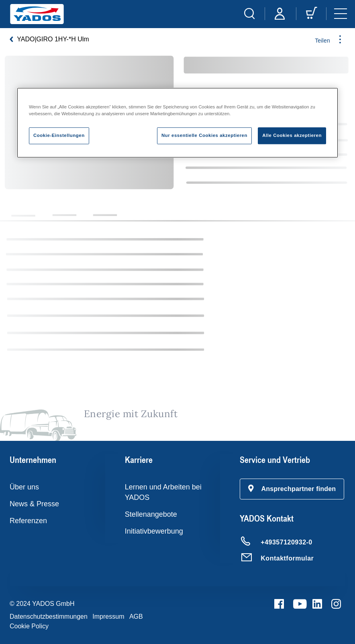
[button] (292, 489)
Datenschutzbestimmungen (49, 616)
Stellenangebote (151, 514)
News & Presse (34, 504)
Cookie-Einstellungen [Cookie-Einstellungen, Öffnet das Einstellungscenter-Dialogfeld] (59, 135)
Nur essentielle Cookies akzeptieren (204, 135)
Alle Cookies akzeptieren (292, 135)
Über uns (24, 487)
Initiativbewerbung (154, 531)
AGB (136, 616)
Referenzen (28, 521)
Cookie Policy (29, 626)
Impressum (108, 616)
